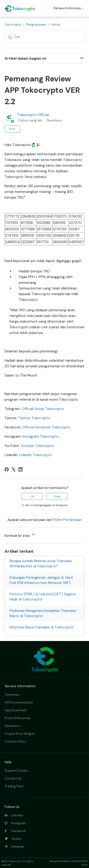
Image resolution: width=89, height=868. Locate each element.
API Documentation (19, 702)
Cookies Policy (15, 741)
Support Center (16, 771)
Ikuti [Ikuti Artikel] (12, 129)
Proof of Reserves (18, 718)
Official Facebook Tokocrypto (46, 427)
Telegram (15, 847)
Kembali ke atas (20, 535)
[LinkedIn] (20, 469)
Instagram (15, 823)
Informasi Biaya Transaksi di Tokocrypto (42, 627)
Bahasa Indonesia (69, 8)
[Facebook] (7, 469)
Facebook (15, 831)
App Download (15, 710)
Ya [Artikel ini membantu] (32, 496)
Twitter (13, 839)
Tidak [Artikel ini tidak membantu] (57, 496)
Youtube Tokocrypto (37, 446)
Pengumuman (36, 24)
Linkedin (14, 815)
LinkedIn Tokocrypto (35, 455)
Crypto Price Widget (20, 734)
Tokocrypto (13, 24)
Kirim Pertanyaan (68, 520)
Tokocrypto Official (33, 115)
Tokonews (12, 695)
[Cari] (45, 37)
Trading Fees (14, 786)
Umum (56, 24)
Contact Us (13, 778)
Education (12, 726)
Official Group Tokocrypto (43, 409)
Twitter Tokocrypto (34, 418)
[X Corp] (14, 469)
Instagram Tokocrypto (41, 436)
